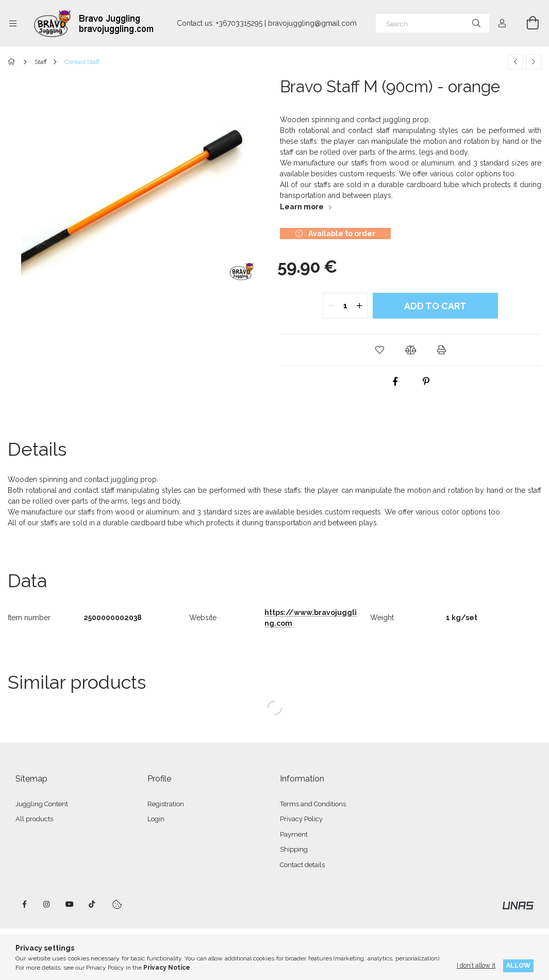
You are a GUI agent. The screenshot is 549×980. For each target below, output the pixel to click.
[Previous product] (515, 62)
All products (34, 819)
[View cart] (527, 23)
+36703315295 (239, 23)
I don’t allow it (476, 965)
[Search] (432, 23)
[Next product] (534, 62)
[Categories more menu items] (13, 23)
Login (156, 819)
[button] (379, 350)
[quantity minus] (331, 306)
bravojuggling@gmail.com (312, 23)
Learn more (302, 207)
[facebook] (395, 381)
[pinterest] (426, 381)
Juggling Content (42, 804)
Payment (294, 834)
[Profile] (502, 23)
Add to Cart (435, 306)
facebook (24, 904)
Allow (518, 965)
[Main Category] (13, 62)
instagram (47, 904)
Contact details (302, 865)
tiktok (92, 904)
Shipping (294, 849)
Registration (166, 804)
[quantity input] (345, 306)
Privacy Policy (301, 819)
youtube (70, 904)
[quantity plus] (359, 306)
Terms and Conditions (313, 804)
